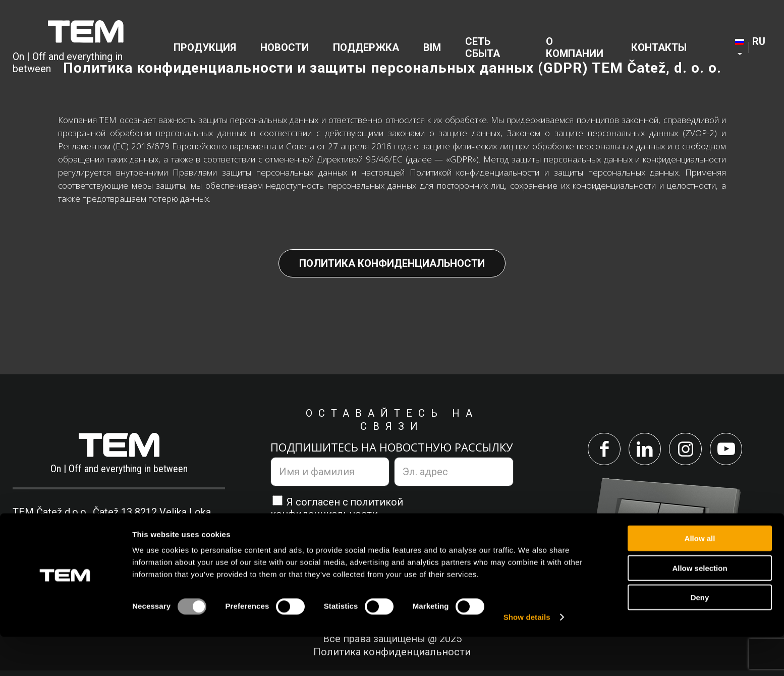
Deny (700, 636)
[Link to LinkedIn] (642, 452)
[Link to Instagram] (688, 452)
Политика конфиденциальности (392, 263)
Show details (527, 656)
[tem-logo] (86, 48)
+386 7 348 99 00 (68, 538)
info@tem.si (165, 538)
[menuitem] (208, 48)
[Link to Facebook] (596, 452)
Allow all (700, 577)
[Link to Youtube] (734, 452)
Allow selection (699, 607)
